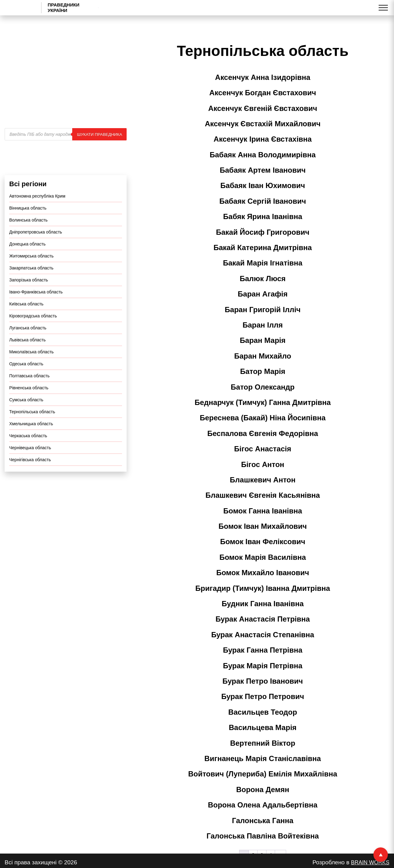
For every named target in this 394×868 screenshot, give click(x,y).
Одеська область (26, 380)
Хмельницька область (31, 440)
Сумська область (26, 416)
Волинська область (28, 236)
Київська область (26, 320)
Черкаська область (28, 452)
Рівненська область (29, 404)
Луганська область (28, 344)
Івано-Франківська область (36, 308)
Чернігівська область (30, 476)
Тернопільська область (32, 428)
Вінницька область (28, 224)
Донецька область (27, 260)
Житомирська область (31, 272)
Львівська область (28, 356)
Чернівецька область (30, 464)
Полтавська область (29, 392)
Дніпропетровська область (36, 248)
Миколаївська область (32, 368)
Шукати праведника (99, 150)
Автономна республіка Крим (37, 212)
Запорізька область (29, 296)
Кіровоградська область (33, 332)
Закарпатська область (31, 284)
